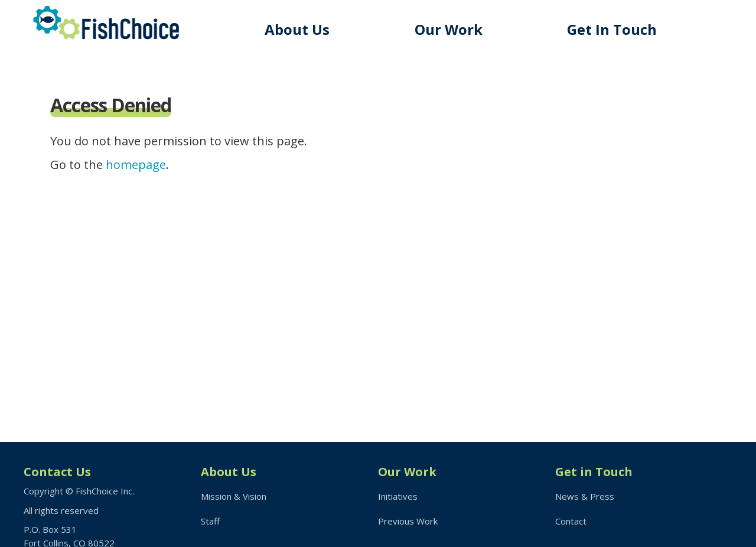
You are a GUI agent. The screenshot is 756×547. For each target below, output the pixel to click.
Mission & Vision (234, 496)
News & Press (585, 496)
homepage (136, 165)
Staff (210, 521)
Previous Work (408, 521)
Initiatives (398, 496)
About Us (297, 29)
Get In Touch (612, 29)
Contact (571, 521)
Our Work (449, 29)
